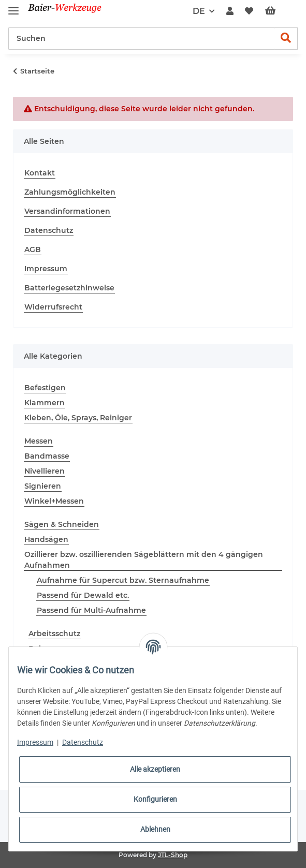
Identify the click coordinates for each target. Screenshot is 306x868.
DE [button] (199, 11)
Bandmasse (47, 456)
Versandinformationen (67, 211)
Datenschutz (49, 230)
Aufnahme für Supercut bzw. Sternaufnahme (123, 580)
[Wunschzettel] (249, 11)
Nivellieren (45, 471)
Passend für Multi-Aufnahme (91, 610)
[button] (230, 11)
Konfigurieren (155, 799)
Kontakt (40, 173)
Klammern (45, 403)
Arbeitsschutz (54, 634)
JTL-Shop (173, 855)
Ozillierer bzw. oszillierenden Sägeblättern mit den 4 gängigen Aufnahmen (144, 560)
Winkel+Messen (54, 501)
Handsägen (46, 539)
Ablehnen (155, 829)
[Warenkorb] (279, 11)
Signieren (43, 486)
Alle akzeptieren (155, 769)
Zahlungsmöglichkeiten (70, 192)
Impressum (46, 269)
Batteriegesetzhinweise (69, 288)
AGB (33, 249)
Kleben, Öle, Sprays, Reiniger (78, 418)
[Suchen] (142, 39)
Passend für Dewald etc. (83, 595)
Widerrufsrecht (53, 307)
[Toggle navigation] (13, 6)
